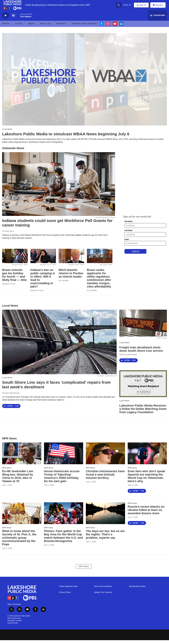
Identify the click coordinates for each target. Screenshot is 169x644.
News (31, 28)
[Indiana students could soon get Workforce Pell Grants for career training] (59, 188)
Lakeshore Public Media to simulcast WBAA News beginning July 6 (66, 138)
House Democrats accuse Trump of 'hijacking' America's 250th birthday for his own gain (62, 480)
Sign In (127, 7)
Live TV (142, 7)
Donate (160, 7)
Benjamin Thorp (9, 288)
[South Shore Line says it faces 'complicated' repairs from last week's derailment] (59, 346)
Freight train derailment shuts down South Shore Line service (141, 353)
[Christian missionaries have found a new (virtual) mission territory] (105, 457)
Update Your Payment (84, 28)
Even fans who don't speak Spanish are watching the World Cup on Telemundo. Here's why (146, 480)
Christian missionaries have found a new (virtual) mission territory (105, 478)
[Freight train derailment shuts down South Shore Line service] (143, 327)
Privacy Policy (65, 596)
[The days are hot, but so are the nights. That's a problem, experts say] (105, 517)
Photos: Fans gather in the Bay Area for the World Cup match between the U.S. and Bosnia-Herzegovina (63, 540)
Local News (7, 133)
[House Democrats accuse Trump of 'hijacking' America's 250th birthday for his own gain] (64, 457)
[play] (5, 19)
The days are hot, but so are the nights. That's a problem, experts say (105, 538)
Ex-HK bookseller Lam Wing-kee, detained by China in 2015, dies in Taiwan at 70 (18, 480)
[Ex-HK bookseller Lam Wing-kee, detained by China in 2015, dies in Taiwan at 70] (22, 457)
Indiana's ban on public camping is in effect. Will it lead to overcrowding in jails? (43, 282)
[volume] (13, 19)
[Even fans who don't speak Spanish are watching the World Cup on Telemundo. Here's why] (147, 457)
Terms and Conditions (103, 590)
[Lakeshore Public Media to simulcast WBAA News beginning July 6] (84, 83)
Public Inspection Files (68, 590)
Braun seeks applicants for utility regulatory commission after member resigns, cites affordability (99, 282)
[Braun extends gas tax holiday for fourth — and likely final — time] (15, 260)
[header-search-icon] (119, 7)
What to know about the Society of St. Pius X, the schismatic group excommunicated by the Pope (19, 542)
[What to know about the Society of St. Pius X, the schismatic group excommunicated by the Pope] (22, 517)
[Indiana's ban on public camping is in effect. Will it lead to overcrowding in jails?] (43, 260)
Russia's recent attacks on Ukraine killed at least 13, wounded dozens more (146, 514)
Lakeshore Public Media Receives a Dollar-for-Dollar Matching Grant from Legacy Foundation (143, 413)
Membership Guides (137, 590)
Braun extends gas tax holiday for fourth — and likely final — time (14, 279)
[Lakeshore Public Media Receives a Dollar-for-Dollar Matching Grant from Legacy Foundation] (143, 388)
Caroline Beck (8, 235)
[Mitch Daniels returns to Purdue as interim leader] (71, 260)
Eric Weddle (64, 284)
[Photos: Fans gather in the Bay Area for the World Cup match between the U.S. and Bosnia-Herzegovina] (64, 517)
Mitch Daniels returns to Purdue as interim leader (71, 277)
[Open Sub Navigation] (11, 28)
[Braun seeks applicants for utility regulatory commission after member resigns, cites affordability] (100, 260)
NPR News (7, 472)
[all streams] (157, 19)
